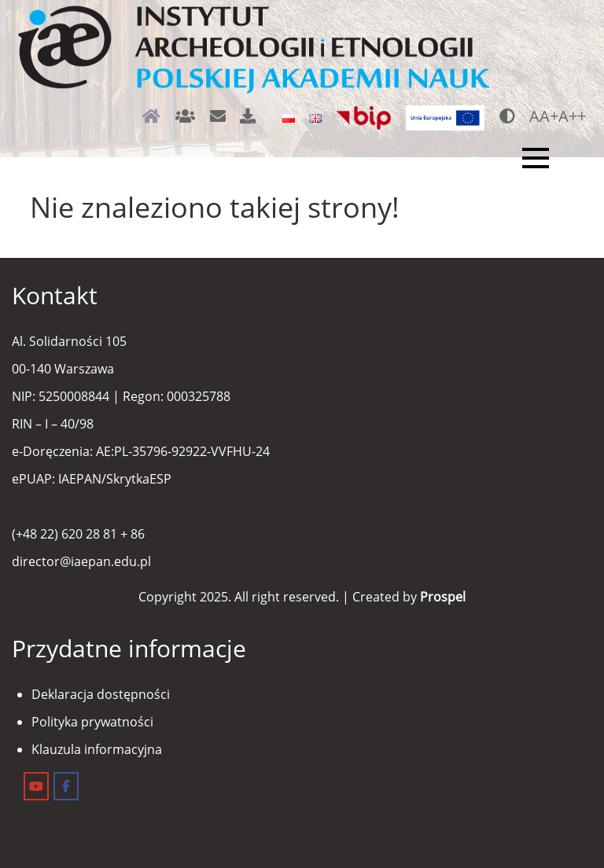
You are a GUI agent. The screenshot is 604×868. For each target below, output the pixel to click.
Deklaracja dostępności (101, 694)
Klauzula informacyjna (97, 749)
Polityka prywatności (92, 722)
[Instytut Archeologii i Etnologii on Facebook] (66, 786)
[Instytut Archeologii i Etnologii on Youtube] (36, 786)
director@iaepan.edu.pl (81, 561)
